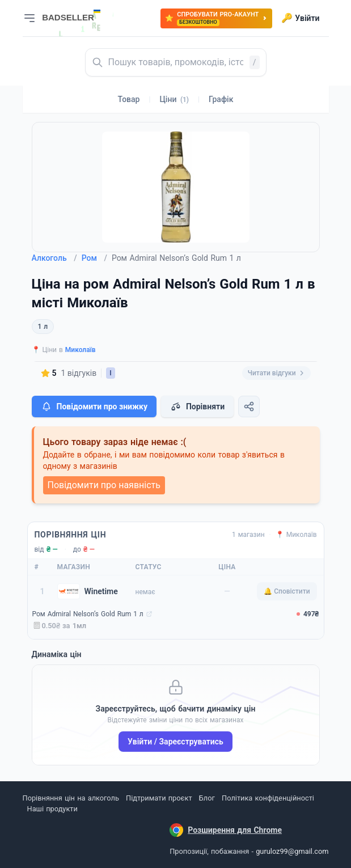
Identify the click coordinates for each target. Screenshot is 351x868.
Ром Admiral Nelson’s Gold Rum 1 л (88, 614)
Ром (94, 258)
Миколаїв (81, 350)
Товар (129, 99)
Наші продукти (52, 809)
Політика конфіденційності (268, 798)
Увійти (300, 18)
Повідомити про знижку (94, 407)
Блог (207, 798)
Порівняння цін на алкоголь (71, 798)
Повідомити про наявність (104, 485)
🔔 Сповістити (287, 591)
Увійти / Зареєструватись (175, 742)
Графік (221, 99)
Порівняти (197, 407)
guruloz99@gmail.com (292, 851)
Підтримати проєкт (159, 798)
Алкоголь (54, 258)
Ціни (174, 99)
